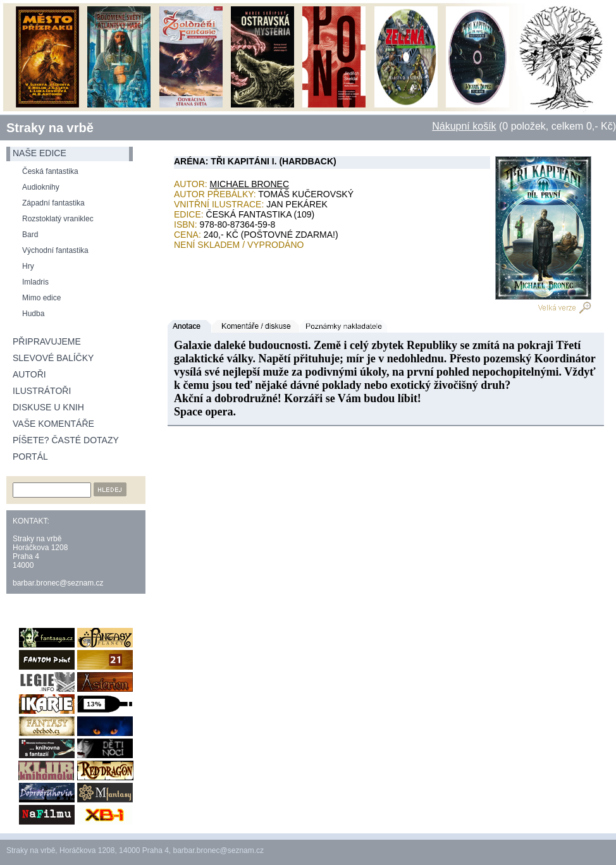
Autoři (29, 374)
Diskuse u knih (48, 407)
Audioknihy (41, 187)
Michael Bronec (250, 184)
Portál (30, 457)
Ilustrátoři (42, 391)
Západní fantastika (53, 203)
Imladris (35, 282)
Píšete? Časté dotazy (66, 440)
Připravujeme (47, 341)
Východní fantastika (55, 250)
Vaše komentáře (53, 424)
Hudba (33, 314)
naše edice (40, 153)
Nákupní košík (464, 126)
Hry (28, 266)
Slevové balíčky (53, 358)
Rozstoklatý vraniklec (58, 219)
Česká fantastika (50, 171)
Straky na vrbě (50, 128)
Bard (30, 235)
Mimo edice (41, 298)
